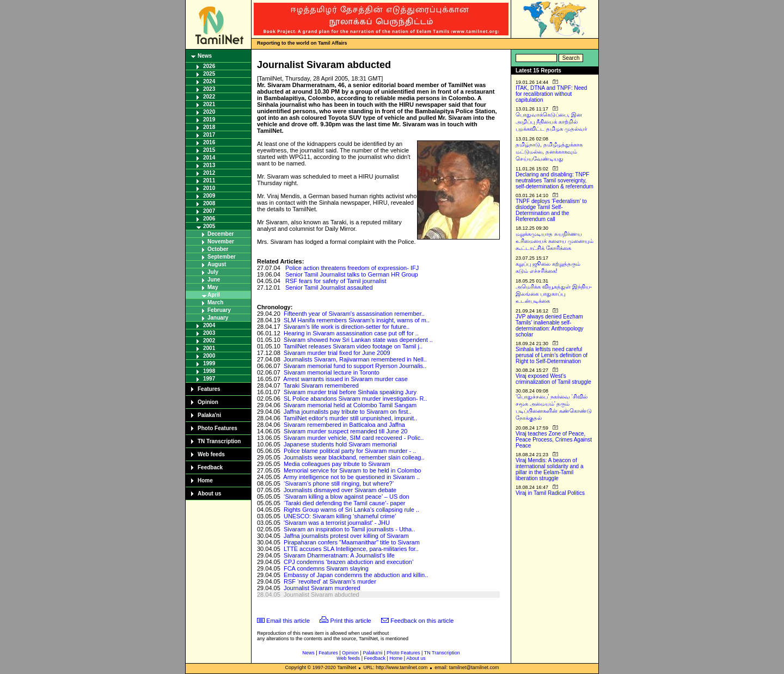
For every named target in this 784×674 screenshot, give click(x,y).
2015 (209, 150)
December (220, 234)
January (218, 318)
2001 (209, 348)
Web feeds (211, 454)
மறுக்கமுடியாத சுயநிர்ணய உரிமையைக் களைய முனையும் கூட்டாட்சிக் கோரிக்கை (555, 241)
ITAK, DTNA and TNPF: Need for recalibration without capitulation (551, 94)
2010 (209, 188)
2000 (209, 356)
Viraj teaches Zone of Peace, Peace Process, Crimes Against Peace (554, 440)
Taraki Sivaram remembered (321, 385)
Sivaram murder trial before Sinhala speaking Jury (350, 392)
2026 (209, 66)
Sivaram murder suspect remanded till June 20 (345, 431)
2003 (209, 333)
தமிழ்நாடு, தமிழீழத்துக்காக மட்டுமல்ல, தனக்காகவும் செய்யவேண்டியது (549, 152)
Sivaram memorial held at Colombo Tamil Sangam (350, 405)
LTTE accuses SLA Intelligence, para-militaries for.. (351, 549)
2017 (209, 135)
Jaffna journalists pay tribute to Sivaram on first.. (348, 412)
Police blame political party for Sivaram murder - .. (350, 451)
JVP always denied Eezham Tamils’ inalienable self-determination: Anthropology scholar (550, 326)
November (221, 241)
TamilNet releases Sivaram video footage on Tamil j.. (353, 346)
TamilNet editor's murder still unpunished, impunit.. (350, 418)
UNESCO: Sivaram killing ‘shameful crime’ (340, 516)
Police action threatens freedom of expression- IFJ (352, 268)
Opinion (208, 402)
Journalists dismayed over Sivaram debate (340, 490)
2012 (209, 173)
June (214, 280)
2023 (209, 89)
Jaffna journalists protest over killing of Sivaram (346, 536)
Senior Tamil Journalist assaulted (329, 287)
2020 (209, 112)
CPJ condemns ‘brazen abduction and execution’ (348, 562)
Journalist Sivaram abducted (321, 595)
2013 (209, 165)
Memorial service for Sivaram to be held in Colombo (353, 470)
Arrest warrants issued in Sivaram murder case (345, 379)
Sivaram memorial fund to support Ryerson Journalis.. (355, 366)
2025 (209, 74)
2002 (209, 341)
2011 (209, 180)
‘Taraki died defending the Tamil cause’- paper (345, 503)
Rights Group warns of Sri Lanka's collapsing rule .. (351, 510)
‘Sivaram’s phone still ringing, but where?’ (339, 483)
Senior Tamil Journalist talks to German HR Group (352, 274)
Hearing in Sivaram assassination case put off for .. (351, 333)
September (222, 257)
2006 (209, 219)
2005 (209, 226)
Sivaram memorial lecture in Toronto (332, 372)
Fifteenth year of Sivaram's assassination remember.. (354, 314)
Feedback (210, 467)
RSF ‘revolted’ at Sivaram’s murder (330, 581)
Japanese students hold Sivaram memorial (340, 444)
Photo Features (218, 428)
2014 (209, 158)
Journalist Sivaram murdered (322, 588)
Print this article (351, 621)
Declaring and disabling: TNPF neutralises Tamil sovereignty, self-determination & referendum (555, 180)
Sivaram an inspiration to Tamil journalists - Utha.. (349, 529)
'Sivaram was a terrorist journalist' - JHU (337, 523)
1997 (209, 379)
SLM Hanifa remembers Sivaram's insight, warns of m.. (357, 320)
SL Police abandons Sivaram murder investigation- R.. (356, 399)
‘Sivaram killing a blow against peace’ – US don (347, 497)
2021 (209, 104)
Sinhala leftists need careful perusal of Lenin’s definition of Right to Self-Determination (552, 355)
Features (209, 389)
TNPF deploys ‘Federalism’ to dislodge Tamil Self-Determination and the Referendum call (551, 210)
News (205, 56)
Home (205, 480)
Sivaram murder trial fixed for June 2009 (337, 353)
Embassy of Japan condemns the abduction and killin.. (356, 575)
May (213, 287)
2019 (209, 120)
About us (209, 494)
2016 (209, 142)
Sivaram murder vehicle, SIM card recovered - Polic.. (354, 438)
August (217, 264)
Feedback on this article (422, 621)
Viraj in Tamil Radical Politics (550, 493)
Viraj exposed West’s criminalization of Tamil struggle (553, 379)
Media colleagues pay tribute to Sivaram (337, 464)
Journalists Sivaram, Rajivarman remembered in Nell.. (355, 359)
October (218, 249)
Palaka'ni (209, 415)
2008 (209, 203)
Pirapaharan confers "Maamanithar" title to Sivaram (352, 542)
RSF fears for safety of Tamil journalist (336, 281)
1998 (209, 371)
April (214, 295)
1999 (209, 363)
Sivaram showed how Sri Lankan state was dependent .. (358, 340)
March (215, 302)
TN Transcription (219, 441)
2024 (209, 81)
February (219, 310)
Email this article (288, 621)
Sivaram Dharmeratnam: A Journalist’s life (339, 555)
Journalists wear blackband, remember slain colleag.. (354, 457)
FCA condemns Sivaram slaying (326, 568)
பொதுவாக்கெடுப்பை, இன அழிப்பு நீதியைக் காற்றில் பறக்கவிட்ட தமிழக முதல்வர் (551, 122)
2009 (209, 196)
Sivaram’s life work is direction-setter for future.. (347, 327)
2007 (209, 211)
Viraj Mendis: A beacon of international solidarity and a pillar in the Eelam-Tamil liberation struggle (550, 469)
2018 (209, 127)
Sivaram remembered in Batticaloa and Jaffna (344, 425)
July (213, 272)
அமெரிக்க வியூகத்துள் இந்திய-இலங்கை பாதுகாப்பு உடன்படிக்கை (554, 294)
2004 (209, 325)
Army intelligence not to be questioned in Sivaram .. (351, 477)
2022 (209, 97)
